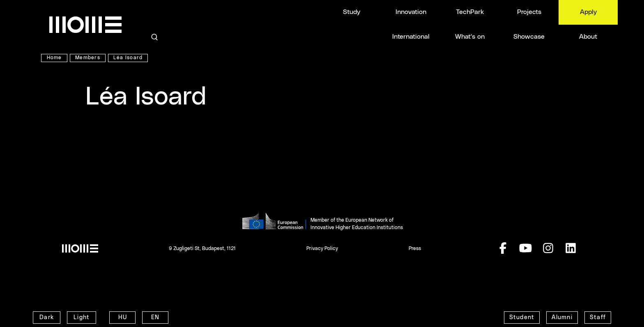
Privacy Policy (322, 248)
